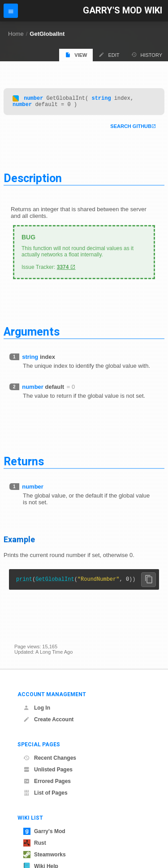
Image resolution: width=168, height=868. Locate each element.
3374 (63, 270)
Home (16, 34)
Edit (109, 55)
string (101, 99)
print (24, 583)
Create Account (48, 719)
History (147, 55)
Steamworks (45, 855)
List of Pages (45, 793)
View (76, 55)
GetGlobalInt (47, 34)
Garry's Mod (44, 831)
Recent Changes (50, 758)
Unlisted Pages (48, 770)
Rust (35, 843)
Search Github (131, 129)
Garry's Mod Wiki (123, 11)
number (33, 99)
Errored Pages (47, 781)
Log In (37, 708)
